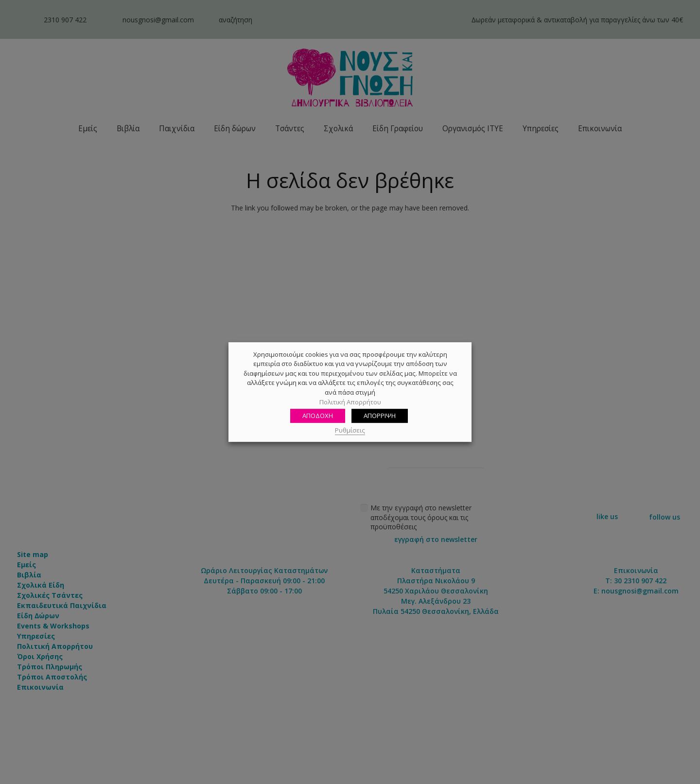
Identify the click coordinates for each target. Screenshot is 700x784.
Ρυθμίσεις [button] (350, 430)
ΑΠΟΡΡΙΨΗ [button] (380, 416)
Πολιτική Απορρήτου (350, 402)
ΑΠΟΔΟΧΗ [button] (318, 416)
